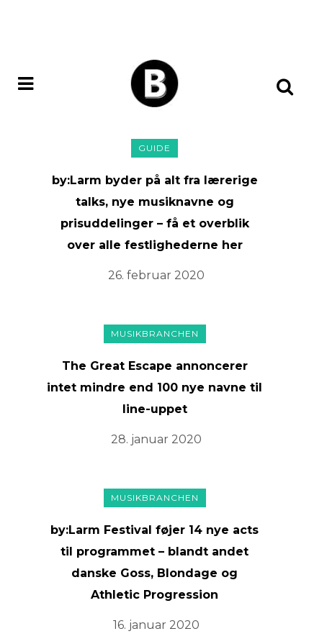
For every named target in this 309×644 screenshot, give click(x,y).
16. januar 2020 (156, 625)
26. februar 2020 (156, 275)
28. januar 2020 (156, 439)
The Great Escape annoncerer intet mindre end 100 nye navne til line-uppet (154, 387)
